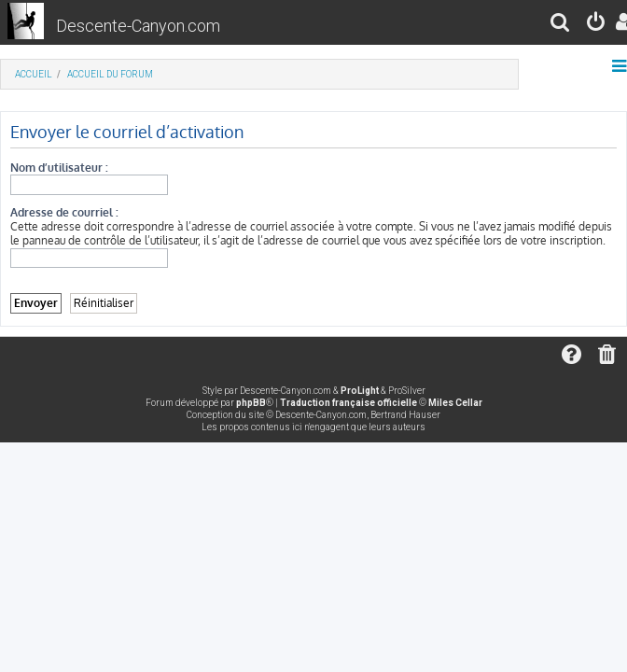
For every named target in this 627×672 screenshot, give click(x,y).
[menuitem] (561, 25)
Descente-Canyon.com (138, 26)
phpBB (251, 403)
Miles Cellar (455, 403)
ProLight (360, 391)
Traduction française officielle (348, 403)
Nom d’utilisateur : (59, 168)
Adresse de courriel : (64, 212)
